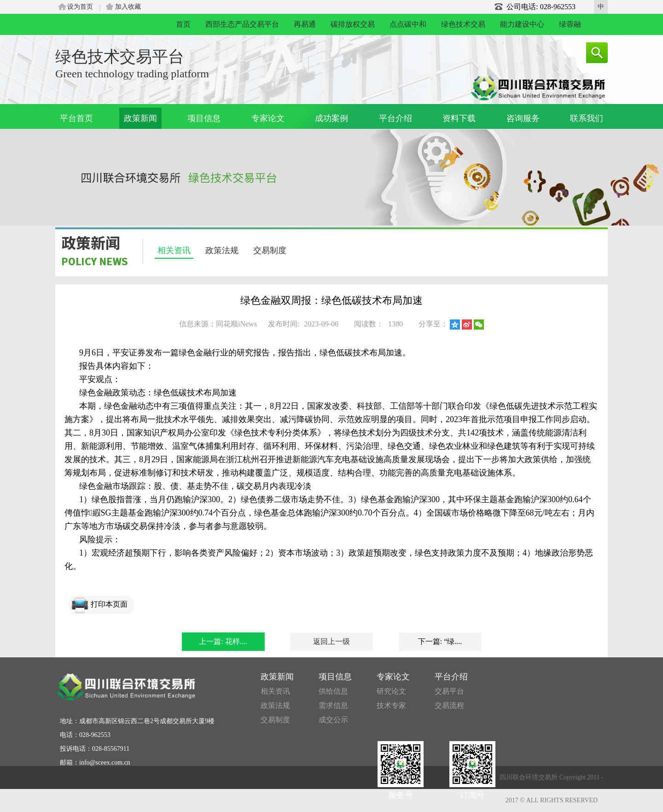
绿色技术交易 (463, 24)
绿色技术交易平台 (120, 57)
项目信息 (204, 118)
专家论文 (268, 118)
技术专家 (391, 705)
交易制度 (270, 250)
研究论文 (391, 691)
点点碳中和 (408, 24)
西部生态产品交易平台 (242, 24)
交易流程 (449, 705)
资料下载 (459, 118)
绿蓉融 (570, 24)
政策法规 (222, 250)
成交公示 (333, 720)
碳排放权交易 (353, 24)
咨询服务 (523, 118)
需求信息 (333, 705)
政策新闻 (140, 118)
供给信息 (333, 691)
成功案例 (331, 118)
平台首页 (76, 118)
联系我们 (587, 118)
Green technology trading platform (132, 74)
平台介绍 (395, 118)
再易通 (305, 24)
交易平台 (449, 691)
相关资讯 (174, 250)
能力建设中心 (522, 24)
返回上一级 (331, 641)
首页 (183, 24)
